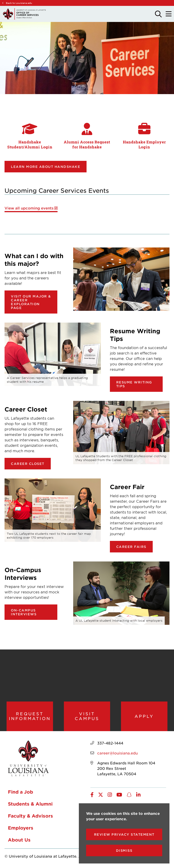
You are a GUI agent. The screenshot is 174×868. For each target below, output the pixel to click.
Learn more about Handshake (46, 167)
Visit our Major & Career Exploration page (31, 302)
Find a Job (21, 792)
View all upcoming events (29, 208)
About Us (19, 840)
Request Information (30, 716)
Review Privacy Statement (124, 834)
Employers (21, 828)
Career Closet (28, 464)
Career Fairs (131, 547)
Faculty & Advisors (30, 816)
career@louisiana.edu (117, 753)
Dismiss (124, 850)
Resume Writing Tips (134, 384)
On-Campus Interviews (24, 612)
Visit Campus (87, 716)
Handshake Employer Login (144, 144)
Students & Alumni (30, 804)
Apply (144, 716)
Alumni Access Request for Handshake (87, 144)
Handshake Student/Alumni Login (30, 144)
